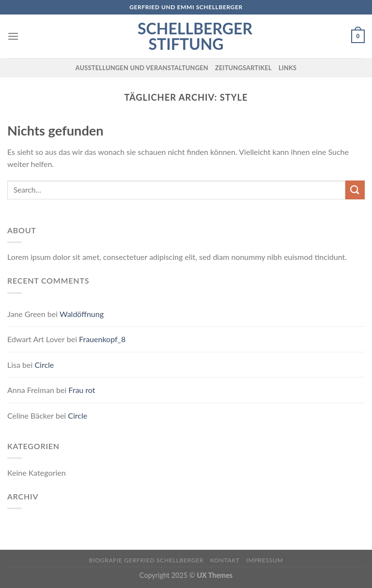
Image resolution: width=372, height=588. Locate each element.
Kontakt (225, 560)
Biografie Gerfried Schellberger (147, 560)
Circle (44, 365)
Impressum (264, 560)
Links (287, 68)
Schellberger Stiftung (186, 36)
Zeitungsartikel (243, 68)
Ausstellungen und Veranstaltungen (142, 68)
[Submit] (355, 190)
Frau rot (82, 390)
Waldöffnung (82, 314)
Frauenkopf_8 (102, 339)
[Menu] (13, 36)
